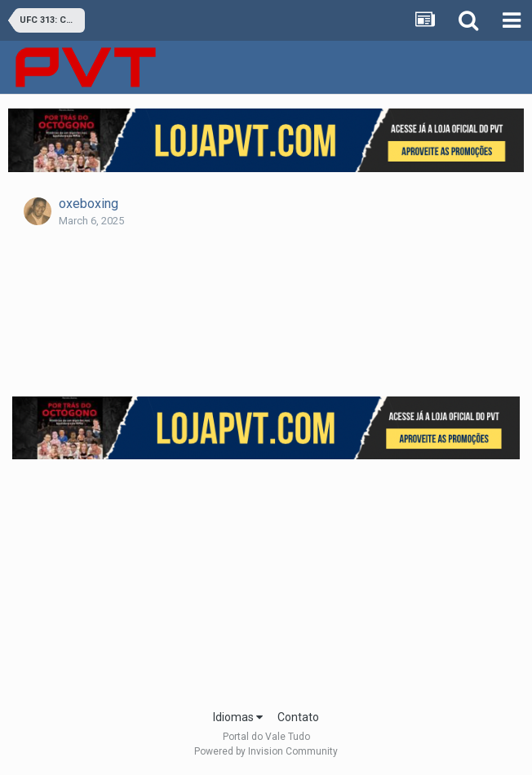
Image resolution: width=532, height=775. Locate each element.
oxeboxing (89, 204)
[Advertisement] (272, 579)
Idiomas (238, 717)
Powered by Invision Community (266, 751)
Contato (298, 717)
